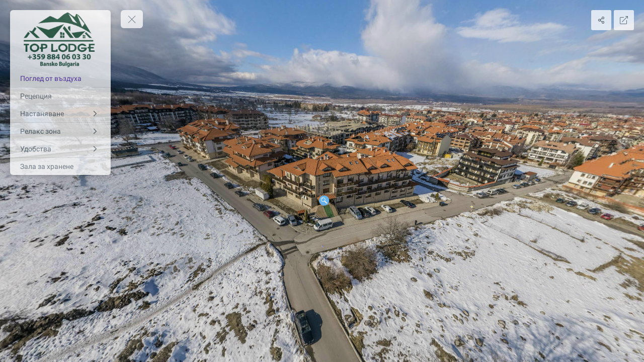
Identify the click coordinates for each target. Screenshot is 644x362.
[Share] (601, 20)
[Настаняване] (60, 114)
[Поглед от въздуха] (60, 78)
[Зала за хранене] (60, 166)
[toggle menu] (132, 19)
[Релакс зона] (60, 131)
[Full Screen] (624, 20)
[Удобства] (60, 149)
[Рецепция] (60, 96)
